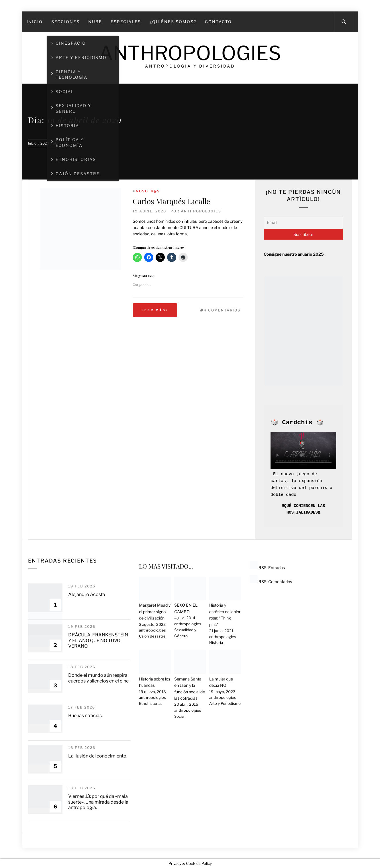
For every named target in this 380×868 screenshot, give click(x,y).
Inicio (35, 22)
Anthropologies (190, 53)
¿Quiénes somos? (173, 22)
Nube (95, 22)
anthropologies (201, 211)
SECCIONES (65, 22)
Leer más (155, 310)
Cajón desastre (152, 636)
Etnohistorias (151, 703)
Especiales (126, 22)
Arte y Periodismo (225, 703)
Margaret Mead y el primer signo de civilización (155, 611)
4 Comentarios (222, 310)
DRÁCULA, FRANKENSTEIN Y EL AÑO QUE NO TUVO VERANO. (98, 640)
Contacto (218, 22)
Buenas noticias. (85, 716)
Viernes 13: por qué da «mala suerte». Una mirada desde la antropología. (98, 802)
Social (179, 716)
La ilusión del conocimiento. (98, 756)
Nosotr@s (148, 191)
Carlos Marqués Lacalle (171, 201)
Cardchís (297, 423)
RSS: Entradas (267, 568)
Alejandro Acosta (87, 594)
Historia (216, 642)
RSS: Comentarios (271, 582)
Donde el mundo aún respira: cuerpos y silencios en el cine (98, 678)
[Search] (344, 22)
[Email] (303, 222)
